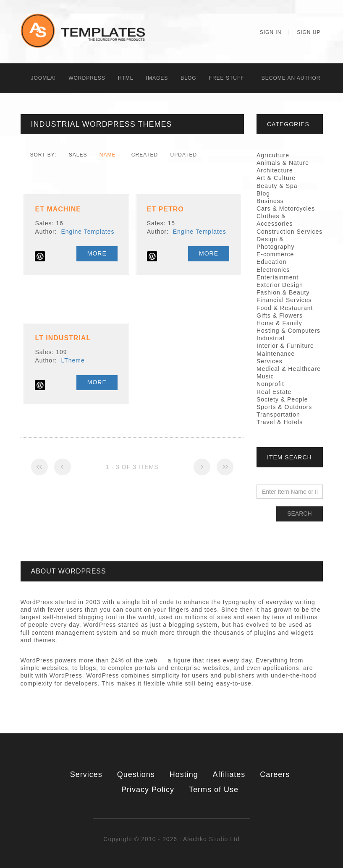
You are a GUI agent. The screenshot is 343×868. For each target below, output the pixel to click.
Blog (188, 78)
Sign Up (309, 32)
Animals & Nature (283, 163)
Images (157, 78)
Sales (78, 155)
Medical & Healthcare (289, 369)
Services (86, 774)
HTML (126, 78)
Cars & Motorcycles (286, 209)
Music (265, 376)
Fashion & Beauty (283, 292)
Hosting (184, 774)
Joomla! (44, 78)
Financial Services (284, 300)
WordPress (87, 78)
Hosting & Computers (288, 331)
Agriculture (273, 155)
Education (271, 262)
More (97, 253)
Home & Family (279, 323)
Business (270, 201)
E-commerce (275, 254)
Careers (275, 774)
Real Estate (274, 392)
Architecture (275, 170)
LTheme (73, 360)
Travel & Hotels (280, 422)
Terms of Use (214, 790)
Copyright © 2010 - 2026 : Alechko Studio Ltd (171, 839)
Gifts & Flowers (280, 315)
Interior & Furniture (285, 346)
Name (108, 155)
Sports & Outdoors (284, 407)
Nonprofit (270, 384)
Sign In (271, 32)
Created (145, 155)
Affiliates (229, 774)
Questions (136, 774)
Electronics (273, 270)
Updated (184, 155)
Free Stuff (227, 78)
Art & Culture (276, 178)
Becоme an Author (291, 78)
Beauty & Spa (277, 186)
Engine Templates (88, 232)
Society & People (282, 399)
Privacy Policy (148, 790)
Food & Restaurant (285, 308)
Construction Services (289, 232)
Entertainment (278, 277)
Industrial (271, 338)
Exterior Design (280, 285)
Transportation (278, 414)
